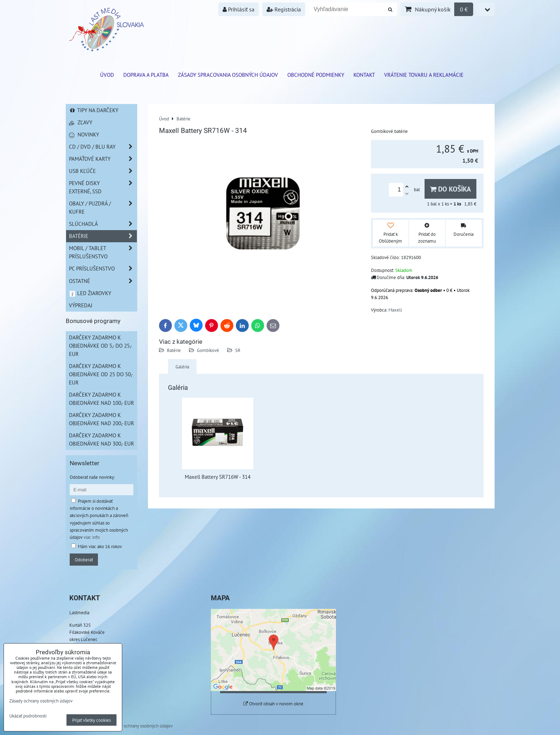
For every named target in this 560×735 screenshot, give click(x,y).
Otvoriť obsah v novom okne (273, 704)
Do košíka (450, 189)
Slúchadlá (103, 224)
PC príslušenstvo (103, 269)
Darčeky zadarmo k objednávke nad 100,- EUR (101, 399)
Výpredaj (81, 305)
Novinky (84, 134)
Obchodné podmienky (316, 75)
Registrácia (284, 9)
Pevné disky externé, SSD (103, 187)
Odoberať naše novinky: (92, 477)
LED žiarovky (90, 293)
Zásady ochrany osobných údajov (141, 726)
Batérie (174, 350)
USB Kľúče (103, 171)
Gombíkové (208, 350)
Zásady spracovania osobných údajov (228, 75)
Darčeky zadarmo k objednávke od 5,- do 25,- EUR (100, 346)
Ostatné (103, 281)
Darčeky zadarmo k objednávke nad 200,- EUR (101, 419)
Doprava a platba (146, 75)
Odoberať (84, 560)
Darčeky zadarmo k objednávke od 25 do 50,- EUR (101, 374)
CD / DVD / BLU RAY (103, 147)
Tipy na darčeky (94, 110)
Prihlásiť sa (239, 9)
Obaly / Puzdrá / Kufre (103, 208)
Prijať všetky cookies (91, 720)
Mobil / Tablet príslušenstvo (103, 252)
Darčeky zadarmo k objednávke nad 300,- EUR (101, 439)
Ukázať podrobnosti (28, 716)
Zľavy (81, 122)
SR (238, 350)
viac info (92, 537)
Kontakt (364, 75)
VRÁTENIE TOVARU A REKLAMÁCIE (424, 75)
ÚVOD (107, 75)
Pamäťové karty (103, 159)
